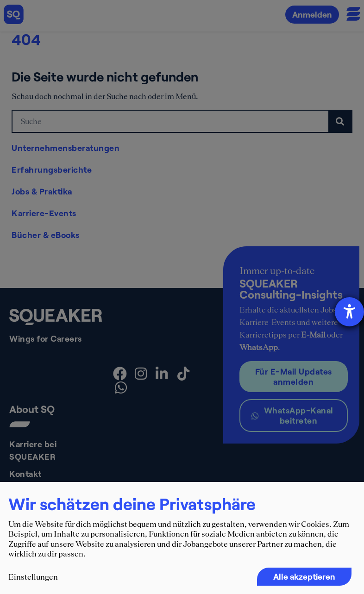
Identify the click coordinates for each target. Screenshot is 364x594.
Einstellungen (33, 577)
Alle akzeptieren (304, 576)
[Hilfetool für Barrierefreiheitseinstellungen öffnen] (349, 312)
